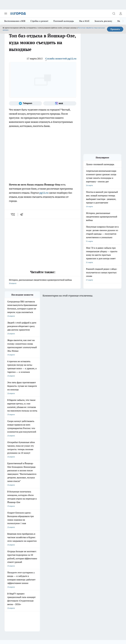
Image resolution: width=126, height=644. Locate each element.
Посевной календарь (64, 21)
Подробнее (20, 595)
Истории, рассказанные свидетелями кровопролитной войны (43, 282)
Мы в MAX (84, 21)
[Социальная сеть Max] (60, 103)
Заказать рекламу (103, 21)
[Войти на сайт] (121, 13)
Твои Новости (56, 513)
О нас (7, 540)
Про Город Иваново (35, 513)
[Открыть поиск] (114, 13)
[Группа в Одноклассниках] (84, 514)
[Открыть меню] (6, 13)
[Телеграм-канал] (25, 103)
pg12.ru (44, 193)
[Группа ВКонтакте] (77, 514)
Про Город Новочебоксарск (38, 510)
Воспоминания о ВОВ (15, 21)
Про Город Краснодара (13, 524)
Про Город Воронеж (12, 513)
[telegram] (22, 214)
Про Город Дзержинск (36, 520)
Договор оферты (11, 534)
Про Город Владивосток (60, 520)
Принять (115, 29)
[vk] (13, 214)
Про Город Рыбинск (35, 517)
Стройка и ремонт (39, 21)
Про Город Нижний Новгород (16, 520)
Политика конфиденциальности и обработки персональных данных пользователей (36, 599)
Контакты (33, 540)
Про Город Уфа (57, 517)
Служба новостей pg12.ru (61, 59)
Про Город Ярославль (59, 510)
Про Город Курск (11, 517)
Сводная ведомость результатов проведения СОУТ (62, 542)
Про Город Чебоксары (13, 510)
